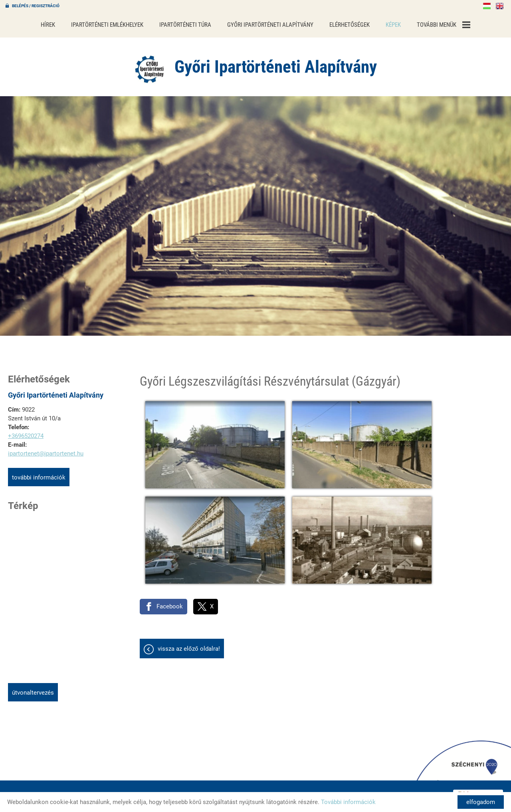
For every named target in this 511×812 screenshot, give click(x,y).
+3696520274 (26, 434)
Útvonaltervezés (33, 691)
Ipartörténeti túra (185, 25)
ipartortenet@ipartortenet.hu (46, 452)
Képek (393, 25)
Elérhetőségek (350, 25)
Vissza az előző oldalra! (189, 612)
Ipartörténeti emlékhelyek (107, 25)
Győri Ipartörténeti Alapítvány (270, 25)
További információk (39, 475)
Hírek (48, 25)
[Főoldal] (146, 66)
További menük (444, 25)
